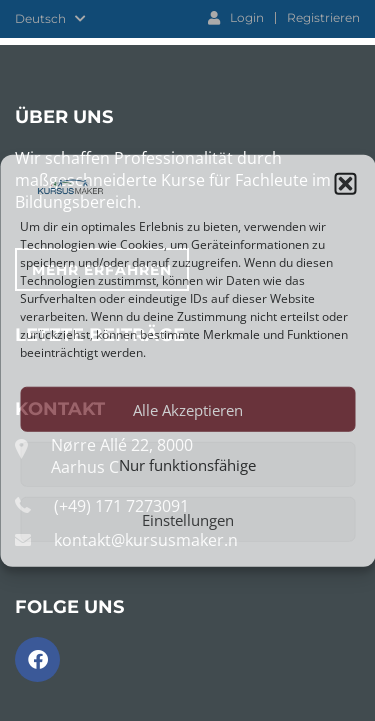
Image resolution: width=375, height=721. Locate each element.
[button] (345, 184)
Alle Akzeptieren (188, 409)
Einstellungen (188, 519)
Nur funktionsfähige (187, 464)
